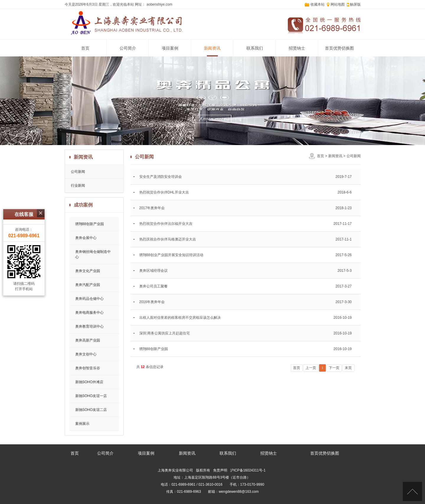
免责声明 (220, 470)
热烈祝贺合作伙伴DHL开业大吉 (164, 192)
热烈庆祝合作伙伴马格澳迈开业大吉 (168, 239)
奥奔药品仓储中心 (89, 299)
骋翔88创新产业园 (90, 224)
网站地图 (338, 4)
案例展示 (82, 424)
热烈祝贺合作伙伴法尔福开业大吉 (166, 224)
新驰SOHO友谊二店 (91, 410)
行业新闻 (78, 186)
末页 (348, 368)
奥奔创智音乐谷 (88, 368)
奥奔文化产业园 (88, 271)
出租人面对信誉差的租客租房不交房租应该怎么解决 (180, 318)
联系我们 (255, 48)
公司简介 (128, 48)
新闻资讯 (212, 48)
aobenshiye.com (159, 4)
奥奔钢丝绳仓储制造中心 (93, 254)
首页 (85, 48)
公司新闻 (354, 156)
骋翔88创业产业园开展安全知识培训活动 (171, 255)
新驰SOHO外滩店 (89, 382)
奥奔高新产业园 (88, 340)
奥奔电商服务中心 (89, 313)
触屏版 (355, 4)
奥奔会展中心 (86, 238)
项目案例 (170, 48)
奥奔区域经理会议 (153, 271)
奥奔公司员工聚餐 (153, 286)
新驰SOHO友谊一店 (91, 396)
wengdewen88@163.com (239, 492)
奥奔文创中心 (86, 354)
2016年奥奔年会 (152, 302)
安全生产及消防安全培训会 (161, 177)
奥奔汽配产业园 (88, 285)
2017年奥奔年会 (152, 208)
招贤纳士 (297, 48)
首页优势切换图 (339, 48)
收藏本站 (318, 4)
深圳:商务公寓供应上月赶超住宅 (165, 333)
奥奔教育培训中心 (89, 326)
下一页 (334, 368)
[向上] (412, 491)
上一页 (311, 368)
